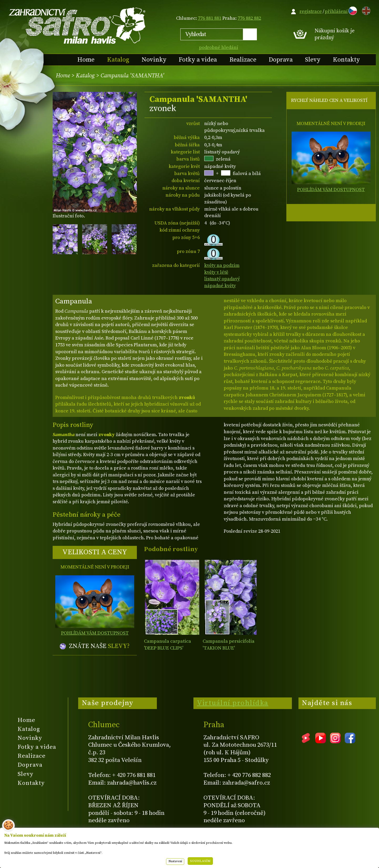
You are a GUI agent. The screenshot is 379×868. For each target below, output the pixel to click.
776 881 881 (210, 18)
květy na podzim (222, 265)
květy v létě (216, 272)
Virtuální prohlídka (233, 703)
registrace (311, 11)
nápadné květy (220, 286)
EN (365, 10)
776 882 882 (249, 18)
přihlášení (336, 11)
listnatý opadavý (222, 279)
